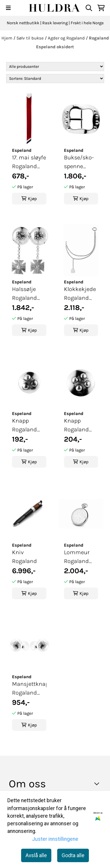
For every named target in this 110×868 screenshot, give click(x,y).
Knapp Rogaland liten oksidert (24, 426)
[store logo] (55, 8)
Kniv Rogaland (24, 557)
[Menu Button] (8, 8)
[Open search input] (89, 8)
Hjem (7, 38)
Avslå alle (36, 855)
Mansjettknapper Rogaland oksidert (29, 689)
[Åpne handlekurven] (101, 8)
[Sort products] (55, 79)
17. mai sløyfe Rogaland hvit (29, 162)
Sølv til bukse (31, 38)
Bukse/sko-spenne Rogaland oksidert (79, 162)
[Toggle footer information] (98, 783)
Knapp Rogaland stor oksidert (81, 426)
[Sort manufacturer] (55, 67)
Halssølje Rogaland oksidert (24, 294)
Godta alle (73, 855)
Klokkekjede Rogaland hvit (80, 294)
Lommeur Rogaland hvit (77, 557)
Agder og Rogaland (67, 38)
